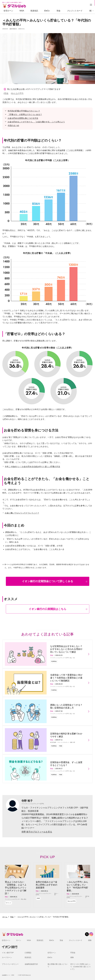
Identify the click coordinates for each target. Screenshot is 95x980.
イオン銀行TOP (8, 953)
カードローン (7, 957)
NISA (22, 11)
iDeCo (47, 11)
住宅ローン (8, 11)
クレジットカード (75, 11)
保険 (91, 11)
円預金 (73, 953)
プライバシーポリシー (10, 964)
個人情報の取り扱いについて (58, 965)
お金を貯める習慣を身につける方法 (23, 118)
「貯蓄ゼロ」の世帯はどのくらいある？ (25, 115)
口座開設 (28, 953)
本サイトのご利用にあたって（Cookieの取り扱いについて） (80, 967)
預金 (59, 11)
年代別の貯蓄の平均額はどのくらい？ (24, 111)
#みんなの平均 (17, 93)
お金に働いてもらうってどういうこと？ (22, 513)
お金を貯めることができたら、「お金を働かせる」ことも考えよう (36, 122)
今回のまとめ (13, 126)
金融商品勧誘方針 (31, 964)
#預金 (6, 93)
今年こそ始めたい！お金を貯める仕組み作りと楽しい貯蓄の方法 (32, 467)
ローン (19, 940)
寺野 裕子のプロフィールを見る (37, 832)
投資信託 (34, 11)
